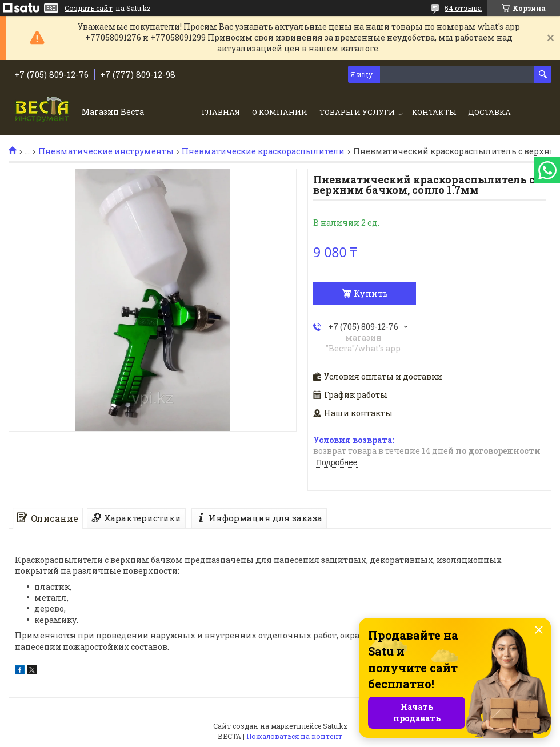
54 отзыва (463, 8)
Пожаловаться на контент (294, 736)
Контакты (434, 112)
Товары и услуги (357, 112)
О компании (280, 112)
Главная (221, 112)
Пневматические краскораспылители (263, 151)
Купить (371, 293)
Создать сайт (89, 8)
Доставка (489, 112)
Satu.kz (335, 726)
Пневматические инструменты (106, 151)
